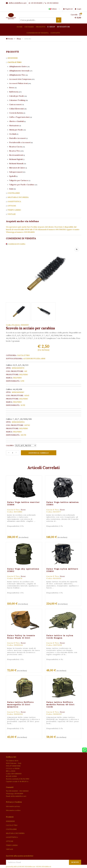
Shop (19, 39)
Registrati (68, 9)
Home (10, 39)
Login (78, 9)
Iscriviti (75, 862)
